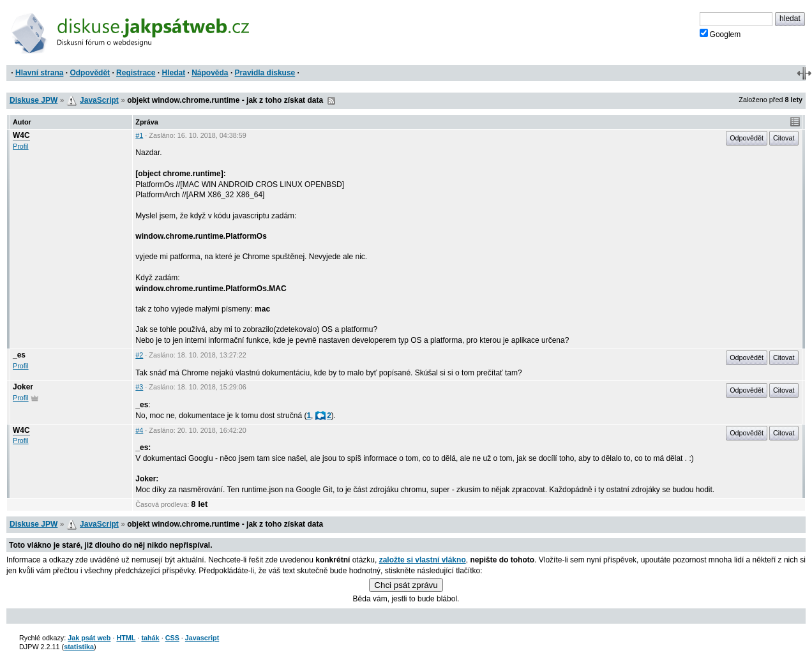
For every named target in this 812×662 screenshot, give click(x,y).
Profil (21, 146)
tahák (150, 638)
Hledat (173, 73)
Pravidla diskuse (265, 73)
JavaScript (99, 100)
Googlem (720, 34)
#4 (139, 430)
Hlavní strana (39, 73)
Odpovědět (90, 73)
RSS (331, 101)
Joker (23, 387)
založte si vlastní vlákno (423, 560)
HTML (126, 638)
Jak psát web (89, 638)
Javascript (202, 638)
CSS (172, 638)
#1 (139, 135)
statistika (79, 647)
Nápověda (210, 73)
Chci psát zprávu (406, 585)
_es (19, 355)
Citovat (784, 138)
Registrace (136, 73)
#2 (139, 355)
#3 (139, 387)
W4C (21, 135)
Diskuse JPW (34, 100)
